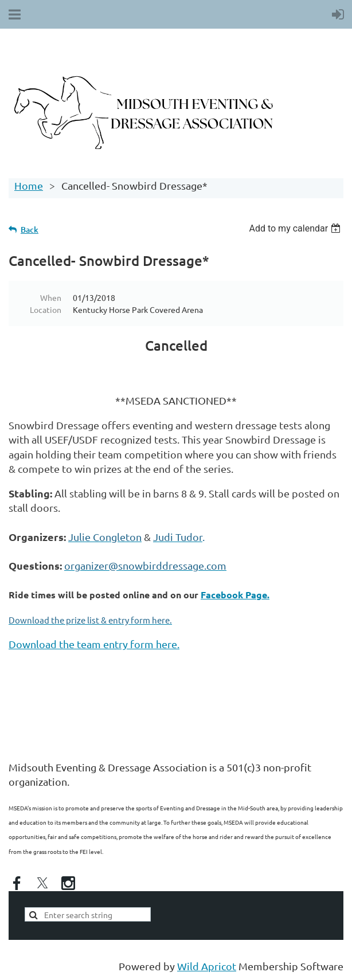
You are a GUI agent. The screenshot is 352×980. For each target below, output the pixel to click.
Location (46, 309)
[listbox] (296, 228)
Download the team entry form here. (94, 644)
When (51, 297)
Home (29, 185)
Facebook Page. (235, 595)
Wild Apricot (207, 966)
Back (30, 230)
